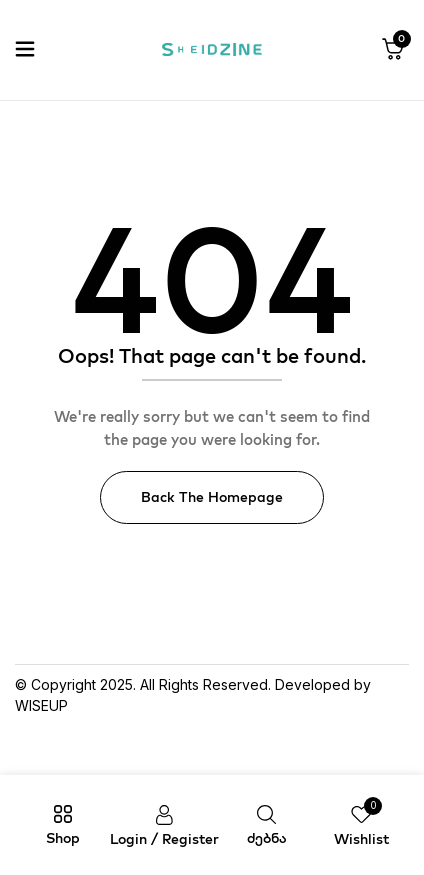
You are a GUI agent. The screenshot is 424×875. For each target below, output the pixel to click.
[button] (393, 50)
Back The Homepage (212, 497)
